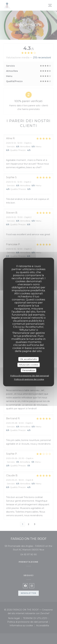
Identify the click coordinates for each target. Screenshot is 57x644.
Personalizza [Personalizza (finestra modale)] (29, 370)
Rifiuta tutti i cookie (28, 365)
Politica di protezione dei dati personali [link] (30, 376)
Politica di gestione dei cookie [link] (29, 379)
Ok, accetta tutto (29, 359)
